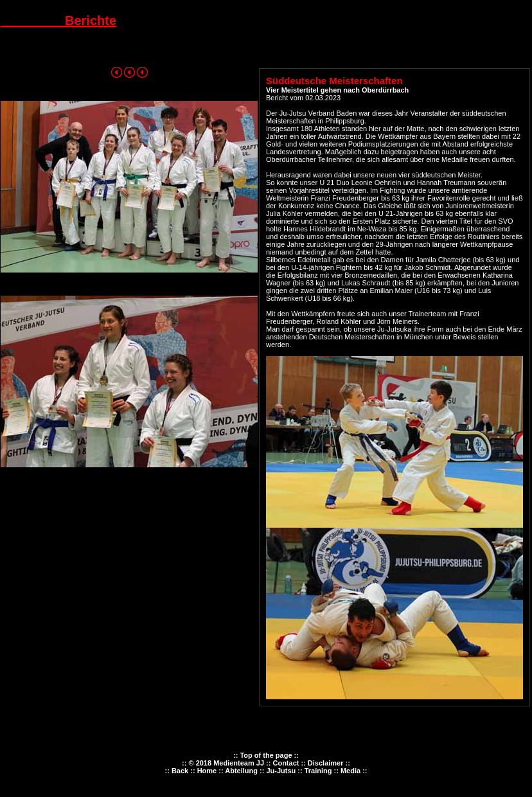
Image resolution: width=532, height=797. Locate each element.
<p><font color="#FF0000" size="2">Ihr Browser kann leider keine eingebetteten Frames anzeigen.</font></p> (266, 772)
